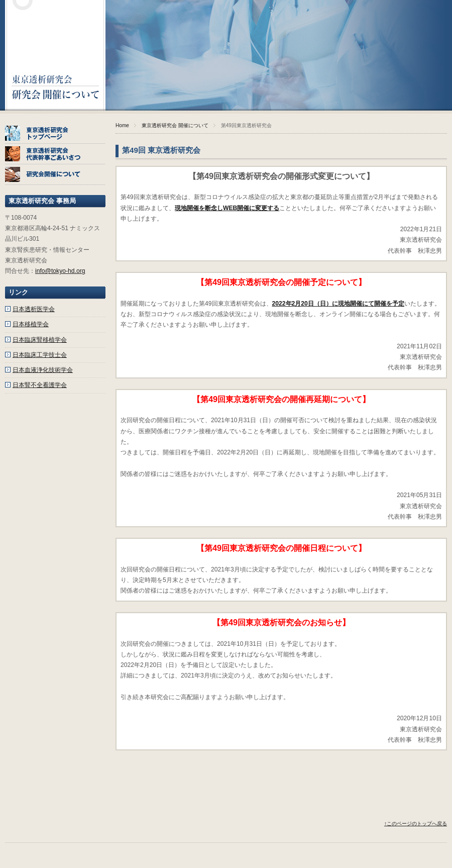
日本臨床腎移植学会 (40, 340)
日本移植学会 (31, 324)
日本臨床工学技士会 (40, 355)
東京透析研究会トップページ (55, 133)
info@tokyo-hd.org (60, 271)
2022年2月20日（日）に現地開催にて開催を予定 (338, 304)
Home (122, 125)
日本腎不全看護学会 (40, 385)
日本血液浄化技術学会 (43, 370)
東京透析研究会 (55, 55)
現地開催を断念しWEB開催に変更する (227, 208)
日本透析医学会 (34, 309)
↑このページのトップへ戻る (416, 824)
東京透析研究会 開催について (175, 125)
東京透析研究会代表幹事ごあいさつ (55, 154)
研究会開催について (55, 175)
